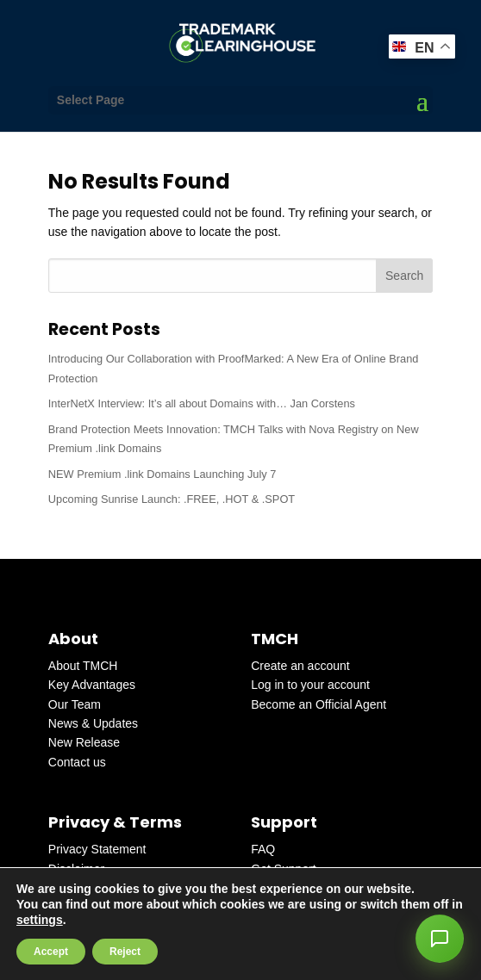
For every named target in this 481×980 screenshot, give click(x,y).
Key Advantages (92, 685)
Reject (125, 952)
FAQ (263, 849)
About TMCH (83, 666)
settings (40, 920)
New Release (84, 742)
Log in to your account (310, 685)
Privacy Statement (97, 849)
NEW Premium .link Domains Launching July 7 (162, 474)
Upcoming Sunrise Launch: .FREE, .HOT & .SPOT (172, 499)
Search (404, 276)
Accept (51, 952)
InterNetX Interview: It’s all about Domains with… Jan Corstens (202, 403)
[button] (440, 939)
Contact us (77, 762)
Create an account (300, 666)
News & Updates (93, 723)
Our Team (75, 704)
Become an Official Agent (319, 704)
